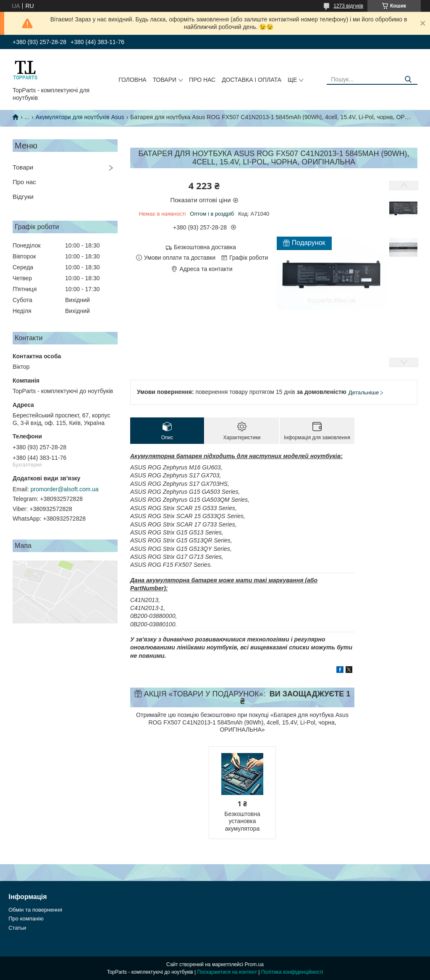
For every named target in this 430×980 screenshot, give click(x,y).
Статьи (17, 928)
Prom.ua (254, 964)
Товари (165, 80)
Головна (132, 80)
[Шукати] (408, 79)
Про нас (202, 80)
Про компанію (26, 919)
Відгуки (23, 197)
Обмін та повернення (35, 910)
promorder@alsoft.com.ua (65, 489)
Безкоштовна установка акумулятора (242, 821)
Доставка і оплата (252, 80)
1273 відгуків (348, 6)
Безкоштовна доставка (205, 247)
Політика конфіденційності (292, 972)
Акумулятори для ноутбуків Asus (80, 117)
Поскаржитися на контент (227, 972)
